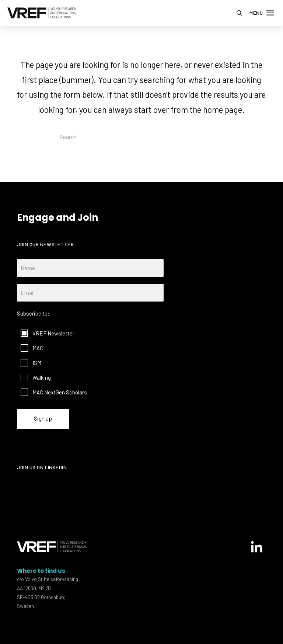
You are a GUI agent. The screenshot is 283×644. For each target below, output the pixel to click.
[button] (239, 13)
